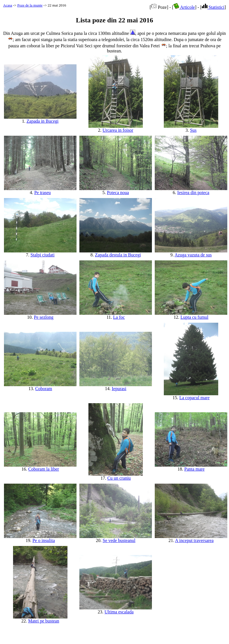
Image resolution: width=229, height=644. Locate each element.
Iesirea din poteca (193, 193)
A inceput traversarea (194, 540)
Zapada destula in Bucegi (118, 255)
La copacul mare (195, 398)
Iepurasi (119, 389)
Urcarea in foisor (118, 130)
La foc (119, 317)
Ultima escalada (119, 612)
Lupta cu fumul (195, 317)
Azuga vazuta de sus (193, 255)
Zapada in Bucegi (43, 121)
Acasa (8, 5)
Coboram (44, 389)
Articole (184, 7)
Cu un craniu (119, 478)
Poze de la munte (30, 5)
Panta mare (194, 469)
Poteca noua (118, 193)
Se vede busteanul (119, 540)
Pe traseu (43, 193)
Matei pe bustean (44, 621)
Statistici (213, 7)
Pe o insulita (44, 540)
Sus (193, 130)
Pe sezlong (44, 317)
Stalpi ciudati (43, 255)
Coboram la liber (44, 469)
